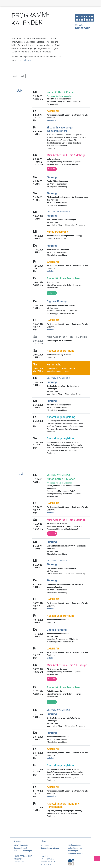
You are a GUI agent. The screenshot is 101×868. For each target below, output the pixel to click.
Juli (23, 76)
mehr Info (52, 169)
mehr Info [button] (52, 293)
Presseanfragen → (48, 859)
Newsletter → (46, 856)
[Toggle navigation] (96, 3)
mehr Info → (52, 120)
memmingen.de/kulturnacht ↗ (59, 371)
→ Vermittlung (24, 60)
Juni (15, 76)
